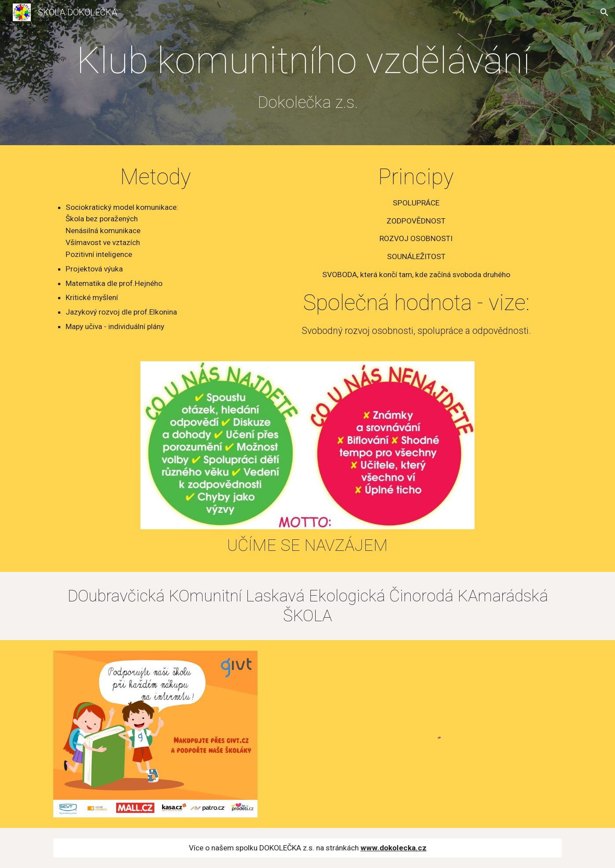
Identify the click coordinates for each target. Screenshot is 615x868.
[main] (307, 75)
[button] (604, 12)
